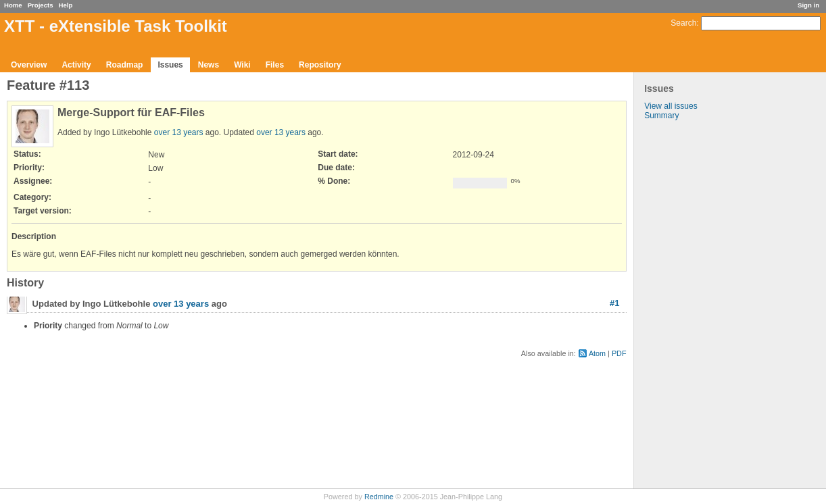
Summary (661, 116)
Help (66, 5)
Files (275, 65)
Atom (597, 353)
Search (683, 23)
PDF (619, 353)
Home (13, 5)
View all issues (671, 106)
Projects (41, 5)
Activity (76, 65)
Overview (29, 65)
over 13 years (179, 132)
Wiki (242, 65)
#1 (614, 303)
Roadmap (125, 65)
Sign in (808, 5)
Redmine (379, 497)
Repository (320, 65)
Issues (170, 65)
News (209, 65)
